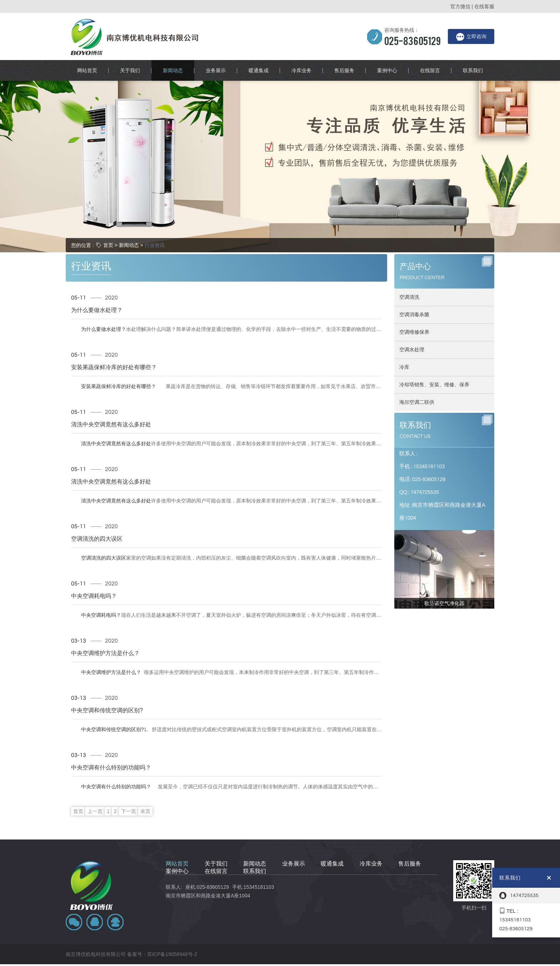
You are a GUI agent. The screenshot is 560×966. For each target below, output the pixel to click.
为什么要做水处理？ (99, 293)
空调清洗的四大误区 (99, 522)
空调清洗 (409, 250)
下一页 (129, 775)
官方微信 (460, 6)
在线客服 (484, 6)
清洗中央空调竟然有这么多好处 (111, 407)
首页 (108, 198)
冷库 (404, 320)
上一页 (95, 775)
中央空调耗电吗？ (96, 579)
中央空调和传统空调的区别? (107, 693)
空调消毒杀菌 (414, 267)
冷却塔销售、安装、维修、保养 (434, 337)
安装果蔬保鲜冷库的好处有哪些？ (114, 350)
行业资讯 (155, 198)
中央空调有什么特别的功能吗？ (111, 750)
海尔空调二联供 (417, 355)
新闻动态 (129, 198)
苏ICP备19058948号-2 (172, 907)
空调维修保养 (414, 285)
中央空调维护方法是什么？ (106, 636)
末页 (145, 775)
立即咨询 (471, 37)
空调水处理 (412, 302)
